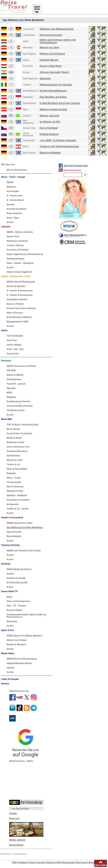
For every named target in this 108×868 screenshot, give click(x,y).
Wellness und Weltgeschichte (57, 29)
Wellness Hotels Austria (53, 109)
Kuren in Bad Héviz (51, 66)
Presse (32, 862)
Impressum (81, 862)
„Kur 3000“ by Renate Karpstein (58, 140)
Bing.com (14, 818)
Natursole (45, 78)
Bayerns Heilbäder (50, 153)
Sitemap (51, 862)
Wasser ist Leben (49, 47)
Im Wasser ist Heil (50, 122)
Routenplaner (16, 845)
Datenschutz (68, 862)
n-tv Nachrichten (20, 808)
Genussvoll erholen (51, 35)
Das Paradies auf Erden (53, 97)
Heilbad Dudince (49, 134)
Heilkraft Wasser (49, 60)
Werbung (93, 862)
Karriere (41, 862)
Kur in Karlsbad (49, 128)
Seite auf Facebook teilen (76, 166)
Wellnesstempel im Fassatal (56, 85)
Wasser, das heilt (49, 116)
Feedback (23, 862)
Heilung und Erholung (52, 54)
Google (13, 813)
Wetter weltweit (17, 840)
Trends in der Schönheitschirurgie (59, 146)
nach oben (101, 865)
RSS (14, 862)
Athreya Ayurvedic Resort (54, 72)
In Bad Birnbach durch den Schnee (60, 103)
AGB (58, 862)
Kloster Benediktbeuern (53, 91)
